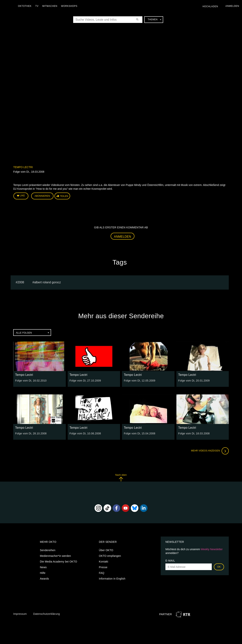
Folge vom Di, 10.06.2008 (85, 433)
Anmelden (123, 237)
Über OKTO (106, 550)
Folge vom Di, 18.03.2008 (194, 433)
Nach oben (121, 478)
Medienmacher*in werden (55, 556)
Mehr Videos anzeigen (210, 451)
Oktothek (25, 6)
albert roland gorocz (47, 282)
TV (37, 6)
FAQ (102, 573)
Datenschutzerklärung (46, 614)
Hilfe (43, 573)
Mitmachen (50, 6)
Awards (44, 579)
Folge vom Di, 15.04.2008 (140, 433)
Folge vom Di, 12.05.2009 (140, 381)
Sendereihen (48, 550)
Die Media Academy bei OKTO (59, 562)
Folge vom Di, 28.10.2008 (31, 433)
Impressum (20, 614)
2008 (21, 282)
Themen (154, 20)
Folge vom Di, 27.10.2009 (85, 381)
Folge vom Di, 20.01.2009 (194, 381)
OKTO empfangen (110, 556)
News (43, 567)
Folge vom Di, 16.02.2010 (31, 381)
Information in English (112, 579)
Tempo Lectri (23, 167)
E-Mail (170, 561)
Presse (103, 567)
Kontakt (104, 562)
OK (219, 567)
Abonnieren (42, 196)
